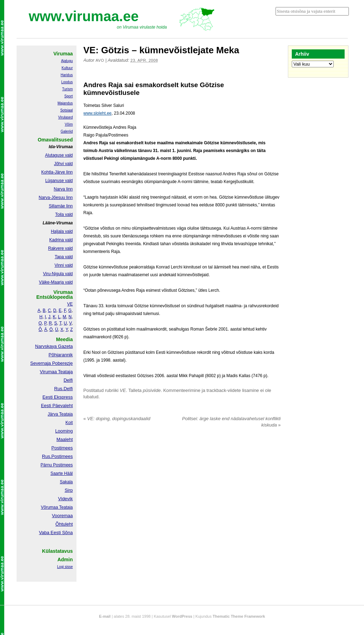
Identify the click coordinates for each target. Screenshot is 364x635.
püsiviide (152, 390)
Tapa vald (64, 257)
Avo (100, 60)
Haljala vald (62, 231)
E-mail (105, 616)
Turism (67, 89)
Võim (69, 124)
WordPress (182, 616)
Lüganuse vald (59, 181)
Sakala (66, 482)
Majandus (65, 103)
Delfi (68, 380)
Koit (69, 423)
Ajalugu (67, 61)
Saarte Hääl (61, 473)
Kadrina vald (61, 240)
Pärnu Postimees (57, 465)
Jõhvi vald (63, 164)
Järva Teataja (60, 414)
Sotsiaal (67, 110)
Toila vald (64, 214)
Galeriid (67, 131)
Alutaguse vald (59, 155)
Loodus (67, 82)
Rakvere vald (60, 248)
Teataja (66, 507)
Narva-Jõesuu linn (56, 198)
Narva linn (63, 189)
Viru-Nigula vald (58, 274)
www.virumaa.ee (84, 16)
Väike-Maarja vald (56, 282)
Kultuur (67, 68)
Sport (69, 96)
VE (123, 390)
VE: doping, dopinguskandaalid (117, 419)
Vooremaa (62, 516)
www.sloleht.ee (98, 113)
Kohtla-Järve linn (57, 172)
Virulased (66, 117)
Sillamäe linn (61, 206)
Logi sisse (65, 567)
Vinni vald (64, 265)
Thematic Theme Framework (239, 616)
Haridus (67, 75)
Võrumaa (50, 507)
